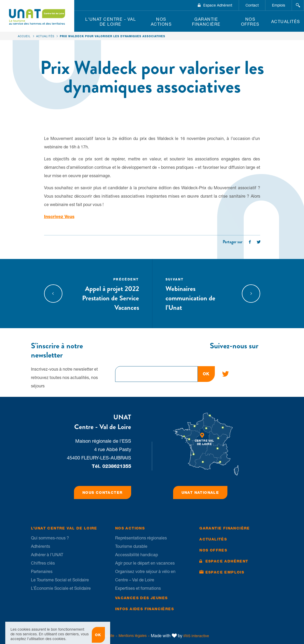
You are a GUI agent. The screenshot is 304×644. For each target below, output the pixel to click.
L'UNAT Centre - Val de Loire (111, 22)
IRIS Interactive (196, 636)
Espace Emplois (225, 572)
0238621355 (117, 466)
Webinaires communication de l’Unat (199, 294)
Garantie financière (206, 22)
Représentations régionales (141, 538)
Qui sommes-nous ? (50, 538)
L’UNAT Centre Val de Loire (64, 528)
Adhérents (41, 546)
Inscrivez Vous (59, 217)
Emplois (279, 5)
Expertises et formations (138, 588)
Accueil (24, 36)
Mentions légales (133, 636)
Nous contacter (103, 493)
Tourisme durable (131, 546)
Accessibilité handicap (137, 555)
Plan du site (105, 636)
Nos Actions (161, 22)
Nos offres (250, 22)
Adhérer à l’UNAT (47, 555)
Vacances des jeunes (142, 598)
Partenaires (42, 571)
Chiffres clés (43, 563)
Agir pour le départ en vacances (145, 563)
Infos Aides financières (145, 609)
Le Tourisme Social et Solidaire (60, 580)
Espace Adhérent (218, 5)
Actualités (286, 21)
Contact (252, 5)
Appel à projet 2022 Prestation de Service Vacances (105, 294)
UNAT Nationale (200, 493)
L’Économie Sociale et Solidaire (61, 588)
